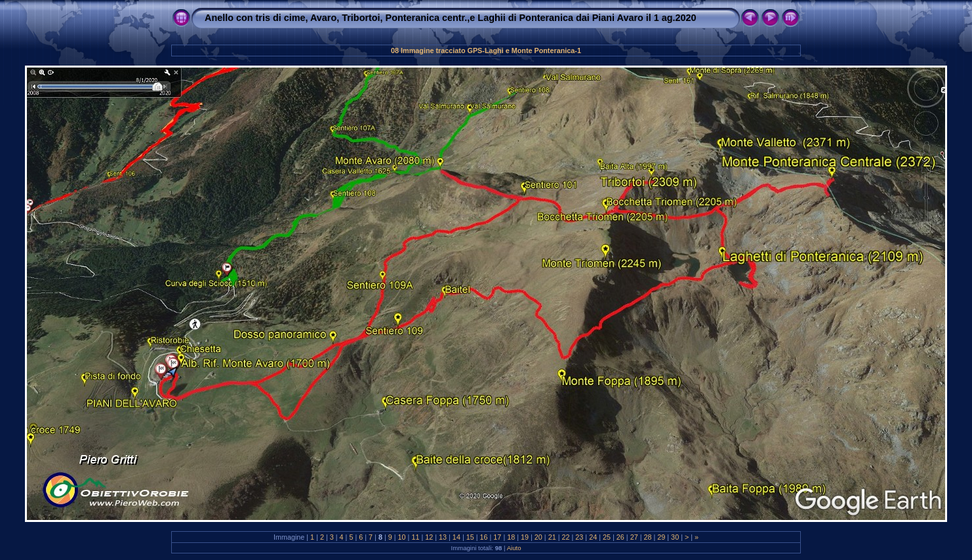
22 (566, 537)
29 (661, 537)
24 (593, 537)
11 (415, 537)
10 (402, 537)
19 (525, 537)
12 (429, 537)
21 (552, 537)
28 (647, 537)
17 (497, 537)
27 (634, 537)
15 (470, 537)
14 (456, 537)
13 (443, 537)
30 (675, 537)
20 (538, 537)
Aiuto (514, 548)
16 (484, 537)
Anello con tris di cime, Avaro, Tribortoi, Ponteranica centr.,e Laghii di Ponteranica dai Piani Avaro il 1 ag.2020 (451, 18)
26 (620, 537)
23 (579, 537)
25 (607, 537)
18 (511, 537)
